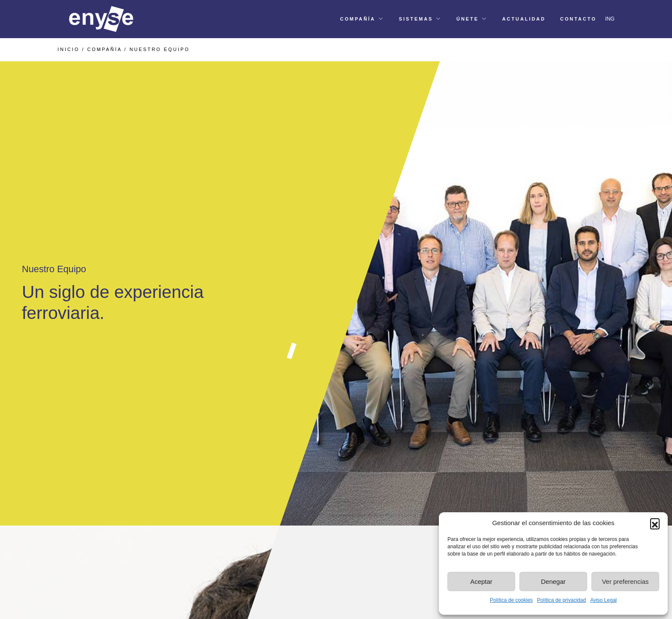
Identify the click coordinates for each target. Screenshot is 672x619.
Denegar (553, 581)
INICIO (68, 49)
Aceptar (481, 581)
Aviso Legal (603, 600)
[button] (655, 523)
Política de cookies (511, 600)
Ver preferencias (625, 581)
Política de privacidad (561, 600)
